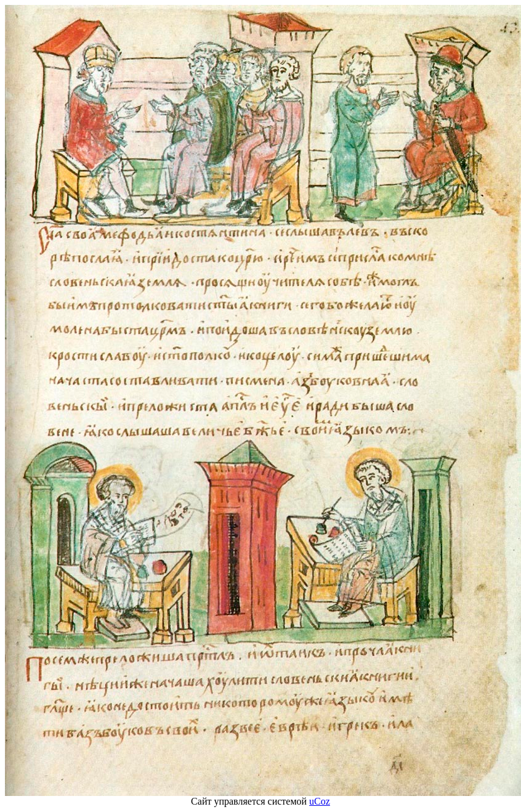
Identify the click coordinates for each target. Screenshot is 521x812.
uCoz (320, 801)
